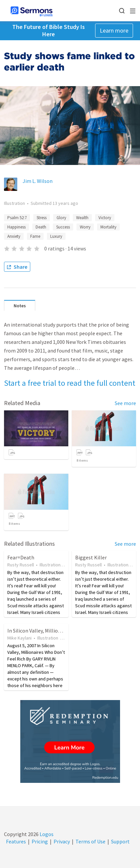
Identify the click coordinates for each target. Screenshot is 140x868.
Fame (35, 236)
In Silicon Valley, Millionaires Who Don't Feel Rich (63, 631)
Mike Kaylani (19, 638)
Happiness (16, 227)
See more (125, 403)
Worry (85, 227)
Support (120, 841)
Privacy (62, 841)
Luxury (56, 236)
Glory (61, 218)
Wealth (82, 218)
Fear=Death (21, 557)
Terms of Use (90, 841)
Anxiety (14, 236)
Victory (105, 218)
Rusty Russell (21, 565)
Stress (42, 218)
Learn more (114, 30)
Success (63, 227)
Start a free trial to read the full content (70, 383)
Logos (46, 834)
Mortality (108, 227)
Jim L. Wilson (38, 181)
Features (16, 841)
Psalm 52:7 (17, 218)
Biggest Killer (91, 557)
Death (41, 227)
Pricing (40, 841)
